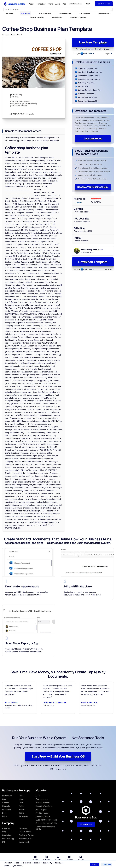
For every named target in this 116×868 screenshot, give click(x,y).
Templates (9, 13)
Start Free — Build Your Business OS (58, 756)
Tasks (21, 813)
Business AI (7, 796)
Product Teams (42, 813)
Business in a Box (39, 865)
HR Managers (41, 810)
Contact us (7, 835)
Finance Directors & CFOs (46, 823)
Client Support (75, 4)
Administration (57, 18)
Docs (4, 813)
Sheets (22, 810)
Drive (4, 816)
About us (6, 828)
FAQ (4, 842)
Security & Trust (26, 839)
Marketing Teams (43, 816)
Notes (21, 806)
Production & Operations (78, 18)
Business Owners (43, 803)
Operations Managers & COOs (45, 828)
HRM (21, 796)
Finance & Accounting (37, 18)
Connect (6, 803)
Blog (4, 832)
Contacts (6, 806)
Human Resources (65, 13)
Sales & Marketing (104, 13)
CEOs (38, 796)
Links (21, 803)
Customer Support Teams (46, 820)
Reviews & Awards (27, 835)
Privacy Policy (71, 865)
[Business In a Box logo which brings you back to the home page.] (15, 4)
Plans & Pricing (25, 832)
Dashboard (7, 810)
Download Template (93, 262)
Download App (8, 839)
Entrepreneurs (42, 799)
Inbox (21, 799)
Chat (4, 799)
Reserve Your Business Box (93, 187)
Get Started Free (93, 139)
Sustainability (24, 842)
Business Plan (26, 13)
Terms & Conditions (55, 865)
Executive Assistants (44, 806)
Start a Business (85, 13)
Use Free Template (93, 42)
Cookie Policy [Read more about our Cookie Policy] (85, 865)
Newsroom (24, 828)
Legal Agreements (45, 13)
